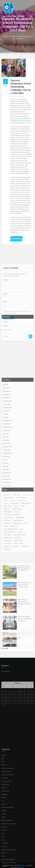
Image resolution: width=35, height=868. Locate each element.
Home (18, 43)
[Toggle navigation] (31, 17)
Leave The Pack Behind (13, 16)
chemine (14, 169)
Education (22, 169)
